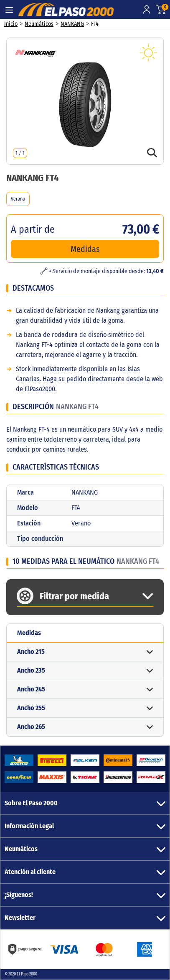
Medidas (85, 249)
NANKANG (72, 24)
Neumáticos (39, 24)
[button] (85, 652)
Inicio (11, 24)
